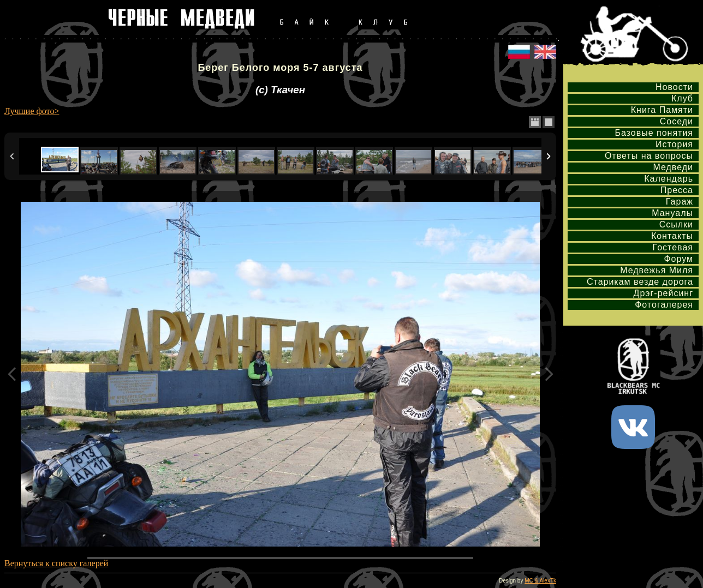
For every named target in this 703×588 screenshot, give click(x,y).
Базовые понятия (654, 133)
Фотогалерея (664, 305)
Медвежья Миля (657, 270)
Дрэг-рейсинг (663, 293)
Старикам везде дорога (640, 282)
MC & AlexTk (540, 581)
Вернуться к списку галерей (56, 563)
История (674, 144)
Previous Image (12, 374)
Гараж (680, 202)
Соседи (677, 121)
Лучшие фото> (32, 111)
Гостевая (673, 247)
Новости (674, 87)
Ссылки (676, 224)
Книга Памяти (662, 110)
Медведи (673, 167)
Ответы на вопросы (649, 156)
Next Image (549, 374)
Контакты (672, 236)
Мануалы (672, 213)
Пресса (677, 190)
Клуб (682, 98)
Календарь (669, 179)
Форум (678, 259)
